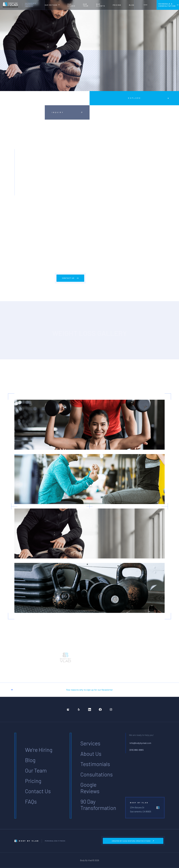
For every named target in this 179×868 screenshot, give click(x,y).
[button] (52, 5)
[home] (22, 5)
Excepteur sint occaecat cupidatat (72, 158)
